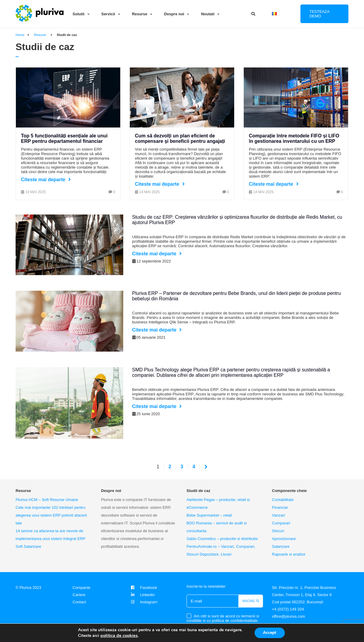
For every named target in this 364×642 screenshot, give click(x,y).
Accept (270, 633)
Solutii (79, 14)
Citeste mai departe (43, 180)
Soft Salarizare (28, 546)
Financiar (280, 507)
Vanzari (278, 515)
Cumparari (281, 523)
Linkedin (142, 595)
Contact (79, 602)
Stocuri (278, 531)
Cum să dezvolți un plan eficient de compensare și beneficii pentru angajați (180, 138)
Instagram (143, 602)
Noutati (208, 14)
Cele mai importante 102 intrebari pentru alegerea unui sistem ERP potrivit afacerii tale (51, 515)
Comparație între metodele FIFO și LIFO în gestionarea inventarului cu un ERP (294, 138)
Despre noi (174, 14)
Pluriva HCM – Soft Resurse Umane (47, 500)
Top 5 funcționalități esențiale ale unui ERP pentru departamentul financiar (64, 138)
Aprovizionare (284, 539)
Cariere (79, 595)
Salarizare (281, 546)
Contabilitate (283, 500)
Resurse (140, 14)
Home (20, 35)
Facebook (143, 588)
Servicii (108, 14)
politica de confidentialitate (235, 621)
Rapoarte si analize (289, 554)
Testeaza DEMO (319, 14)
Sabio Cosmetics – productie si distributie (222, 539)
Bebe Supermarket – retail (209, 515)
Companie (81, 588)
